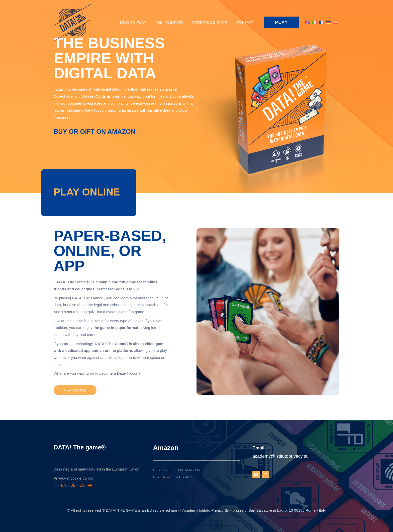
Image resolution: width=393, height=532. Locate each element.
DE (73, 485)
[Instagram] (256, 475)
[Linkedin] (265, 475)
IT (55, 485)
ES (82, 485)
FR (90, 485)
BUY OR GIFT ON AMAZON (95, 131)
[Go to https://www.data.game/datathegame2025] (87, 192)
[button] (281, 22)
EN (64, 485)
